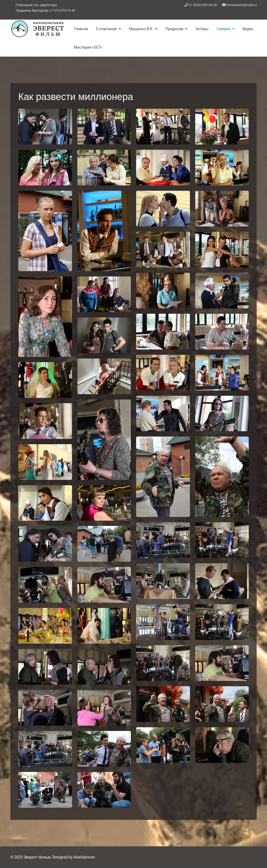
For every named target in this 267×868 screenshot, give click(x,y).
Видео (248, 29)
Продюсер (175, 29)
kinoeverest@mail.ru (242, 5)
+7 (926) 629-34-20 (203, 5)
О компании (106, 29)
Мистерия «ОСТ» (88, 47)
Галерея (223, 29)
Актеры (202, 29)
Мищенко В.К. (141, 29)
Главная (81, 29)
